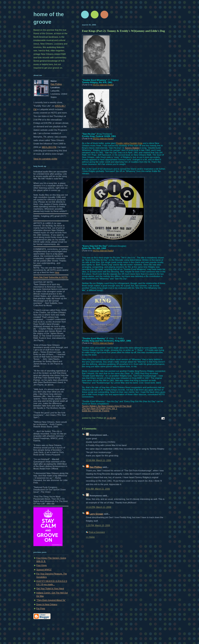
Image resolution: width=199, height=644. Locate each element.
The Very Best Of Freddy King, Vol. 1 (100, 408)
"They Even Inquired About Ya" (51, 600)
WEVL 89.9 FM (49, 147)
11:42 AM (111, 418)
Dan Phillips (56, 84)
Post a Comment (97, 532)
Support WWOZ (44, 570)
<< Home (90, 537)
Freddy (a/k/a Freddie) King (129, 143)
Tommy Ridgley (132, 148)
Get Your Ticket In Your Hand (50, 588)
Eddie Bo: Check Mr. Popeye (96, 411)
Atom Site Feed (41, 277)
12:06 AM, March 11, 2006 (99, 460)
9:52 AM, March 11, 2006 (98, 489)
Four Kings (41, 565)
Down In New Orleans (47, 604)
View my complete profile (45, 159)
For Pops (41, 608)
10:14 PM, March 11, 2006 (99, 507)
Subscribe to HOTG (58, 277)
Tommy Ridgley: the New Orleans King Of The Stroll (107, 406)
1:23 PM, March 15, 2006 (98, 525)
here (57, 272)
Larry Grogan (96, 514)
